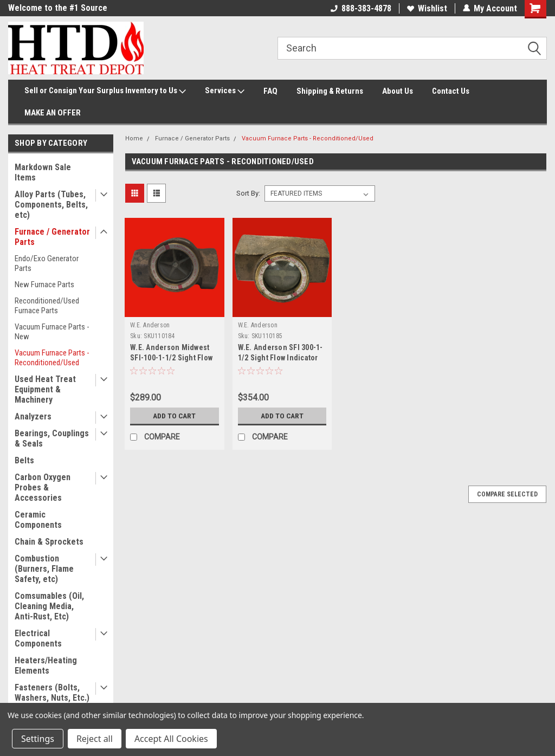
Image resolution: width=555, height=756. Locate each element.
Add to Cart (174, 416)
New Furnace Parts (44, 285)
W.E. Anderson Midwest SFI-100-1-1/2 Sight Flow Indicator (171, 358)
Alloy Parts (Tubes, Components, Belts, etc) (51, 205)
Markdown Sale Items (43, 172)
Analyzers (33, 416)
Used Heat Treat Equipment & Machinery (45, 389)
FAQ (270, 91)
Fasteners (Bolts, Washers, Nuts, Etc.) (52, 693)
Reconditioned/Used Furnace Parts (47, 306)
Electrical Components (38, 638)
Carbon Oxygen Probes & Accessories (43, 487)
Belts (24, 460)
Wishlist (427, 8)
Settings (38, 739)
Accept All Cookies (171, 739)
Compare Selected (507, 494)
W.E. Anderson (150, 325)
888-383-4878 (361, 8)
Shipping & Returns (330, 91)
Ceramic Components (38, 520)
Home (134, 138)
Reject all (95, 739)
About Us (398, 91)
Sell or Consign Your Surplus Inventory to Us (105, 91)
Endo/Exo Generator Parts (47, 263)
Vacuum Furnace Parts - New (52, 332)
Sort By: (248, 193)
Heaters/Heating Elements (46, 665)
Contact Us (451, 91)
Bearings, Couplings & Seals (52, 438)
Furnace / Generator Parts (52, 237)
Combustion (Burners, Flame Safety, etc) (44, 569)
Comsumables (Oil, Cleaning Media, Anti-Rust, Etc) (49, 606)
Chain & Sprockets (49, 542)
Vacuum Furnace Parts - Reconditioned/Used (52, 358)
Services (225, 91)
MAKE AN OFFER (53, 113)
